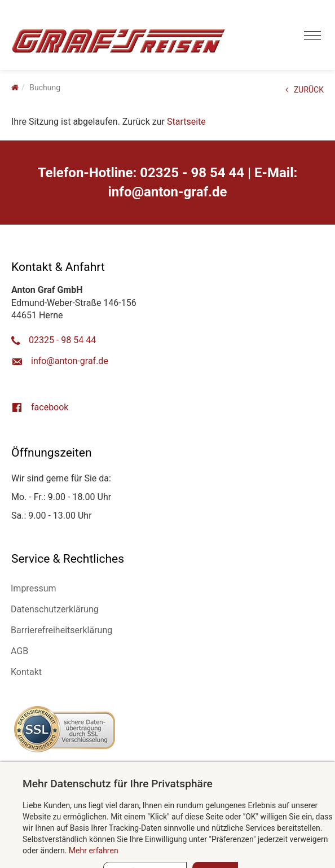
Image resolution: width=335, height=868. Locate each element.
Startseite (186, 122)
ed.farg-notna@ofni (168, 192)
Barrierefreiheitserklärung (61, 630)
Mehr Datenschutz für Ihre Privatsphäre (118, 784)
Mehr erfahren (94, 851)
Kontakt (26, 672)
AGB (19, 651)
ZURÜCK (305, 90)
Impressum (34, 588)
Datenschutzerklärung (55, 609)
